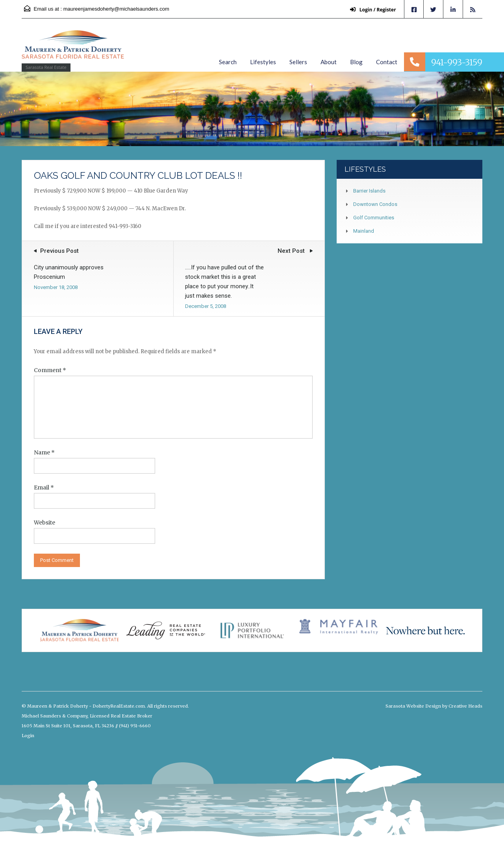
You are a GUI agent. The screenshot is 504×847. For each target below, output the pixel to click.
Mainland (364, 231)
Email (44, 487)
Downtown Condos (375, 204)
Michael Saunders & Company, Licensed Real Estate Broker (87, 716)
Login (28, 736)
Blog (356, 62)
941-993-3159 (457, 62)
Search (228, 62)
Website (44, 523)
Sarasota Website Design (413, 706)
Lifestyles (263, 62)
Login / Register (373, 10)
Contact (387, 62)
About (329, 62)
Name (44, 452)
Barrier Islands (369, 191)
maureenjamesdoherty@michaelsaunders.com (116, 9)
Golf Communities (374, 218)
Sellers (298, 62)
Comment (50, 370)
